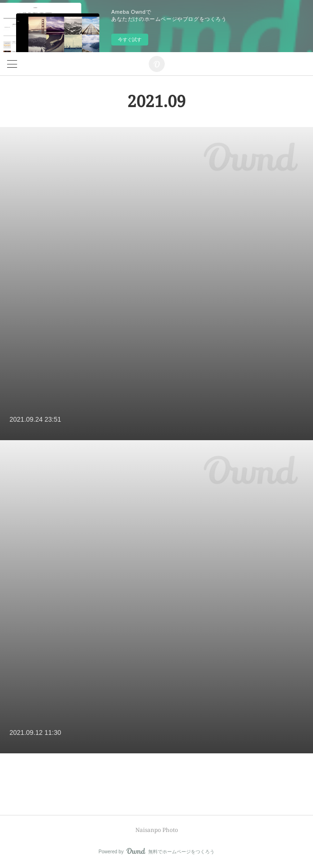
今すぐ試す (130, 40)
